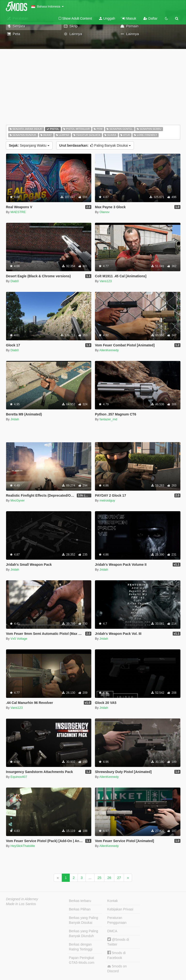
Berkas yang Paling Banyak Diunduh (84, 933)
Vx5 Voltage (19, 639)
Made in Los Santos (21, 904)
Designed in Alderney (22, 899)
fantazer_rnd (108, 419)
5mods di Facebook (116, 955)
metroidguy (107, 500)
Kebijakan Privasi (120, 909)
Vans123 (106, 281)
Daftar (150, 18)
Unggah (107, 18)
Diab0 (15, 281)
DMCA (112, 931)
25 (100, 878)
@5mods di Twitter (118, 942)
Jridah (15, 419)
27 (119, 878)
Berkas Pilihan (80, 909)
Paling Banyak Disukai (95, 145)
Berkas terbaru (80, 901)
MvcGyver (18, 500)
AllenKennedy (109, 350)
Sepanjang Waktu (29, 145)
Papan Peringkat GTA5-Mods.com (82, 960)
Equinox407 (19, 777)
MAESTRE (18, 212)
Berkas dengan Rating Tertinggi (81, 947)
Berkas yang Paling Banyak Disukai (84, 920)
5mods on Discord (117, 969)
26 (109, 878)
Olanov (105, 212)
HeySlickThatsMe (23, 846)
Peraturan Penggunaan (117, 920)
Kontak (113, 901)
